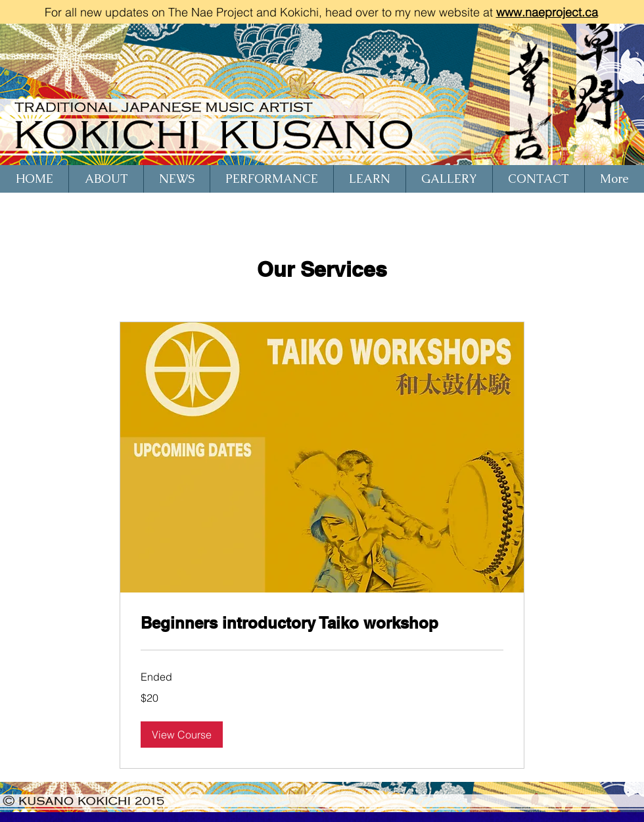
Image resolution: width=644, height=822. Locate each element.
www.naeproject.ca (547, 12)
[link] (322, 623)
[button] (182, 735)
